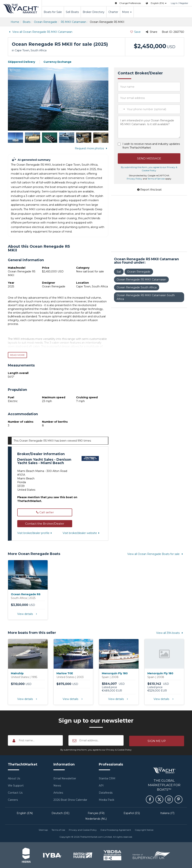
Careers (13, 799)
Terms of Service (156, 179)
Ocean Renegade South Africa (137, 288)
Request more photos (92, 148)
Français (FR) (96, 813)
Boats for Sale (53, 12)
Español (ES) (132, 813)
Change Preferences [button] (127, 3)
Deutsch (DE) (60, 813)
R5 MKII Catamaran (73, 22)
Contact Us (15, 792)
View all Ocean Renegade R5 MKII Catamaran (40, 32)
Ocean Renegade (46, 22)
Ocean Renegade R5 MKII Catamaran (141, 280)
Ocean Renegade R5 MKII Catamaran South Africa (146, 298)
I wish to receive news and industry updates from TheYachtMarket (151, 146)
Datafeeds (106, 792)
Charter (113, 12)
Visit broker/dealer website (82, 533)
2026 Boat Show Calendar (70, 799)
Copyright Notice (144, 829)
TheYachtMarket (21, 9)
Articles (58, 792)
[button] (45, 524)
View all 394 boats (170, 633)
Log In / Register (180, 3)
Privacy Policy (134, 179)
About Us (14, 778)
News (57, 785)
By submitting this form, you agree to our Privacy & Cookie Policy (96, 750)
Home (15, 22)
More (127, 12)
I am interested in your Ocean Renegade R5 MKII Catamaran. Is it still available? (149, 127)
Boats (27, 22)
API (101, 785)
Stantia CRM (107, 778)
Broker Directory (94, 12)
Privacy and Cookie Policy (83, 829)
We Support (16, 785)
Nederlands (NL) (96, 818)
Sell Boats (72, 12)
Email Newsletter (65, 778)
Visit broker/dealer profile (35, 533)
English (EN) (25, 813)
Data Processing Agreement (116, 829)
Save (135, 32)
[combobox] (122, 109)
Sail (119, 272)
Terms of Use (58, 829)
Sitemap (43, 829)
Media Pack (106, 799)
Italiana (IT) (167, 813)
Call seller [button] (45, 512)
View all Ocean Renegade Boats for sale (156, 554)
